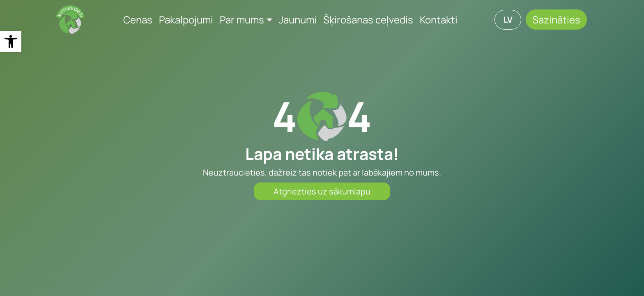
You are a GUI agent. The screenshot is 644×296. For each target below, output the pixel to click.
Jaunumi (298, 20)
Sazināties (556, 20)
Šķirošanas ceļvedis (368, 20)
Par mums (242, 20)
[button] (11, 42)
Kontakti (439, 20)
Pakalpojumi (186, 20)
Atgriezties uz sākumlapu (322, 191)
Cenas (138, 20)
